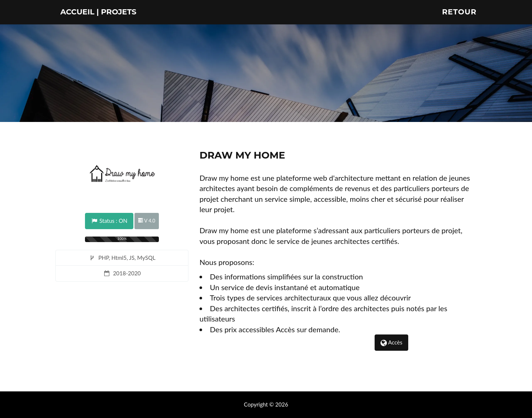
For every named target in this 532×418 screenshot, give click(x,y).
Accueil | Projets (112, 20)
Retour (459, 20)
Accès (391, 342)
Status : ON (109, 221)
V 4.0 (147, 221)
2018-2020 (122, 273)
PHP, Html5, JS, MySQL (122, 258)
